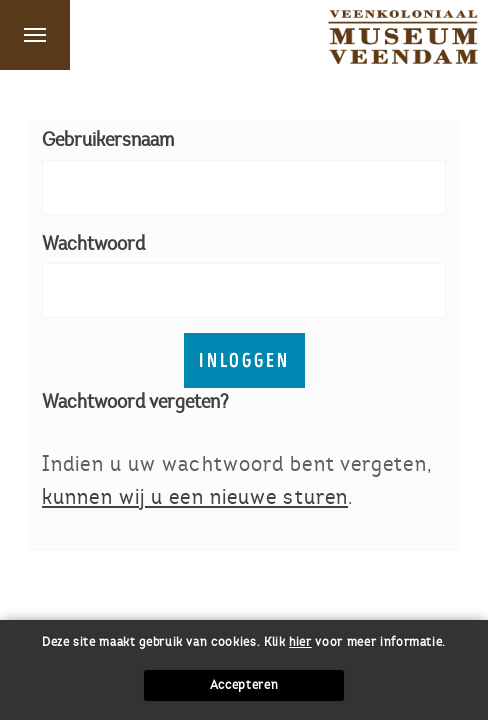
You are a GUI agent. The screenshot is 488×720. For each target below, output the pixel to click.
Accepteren (244, 685)
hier (300, 642)
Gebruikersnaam (108, 139)
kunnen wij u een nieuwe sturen (195, 496)
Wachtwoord (93, 243)
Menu (35, 35)
